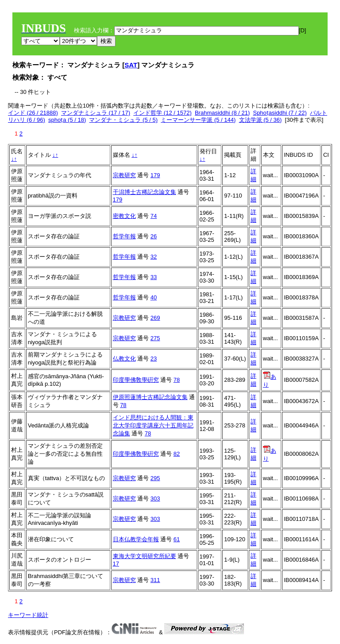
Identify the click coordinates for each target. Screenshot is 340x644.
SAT (131, 65)
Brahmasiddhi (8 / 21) (222, 113)
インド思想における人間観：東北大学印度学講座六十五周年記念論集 (153, 425)
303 (155, 499)
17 (116, 564)
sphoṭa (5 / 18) (67, 120)
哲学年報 (124, 236)
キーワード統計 (28, 615)
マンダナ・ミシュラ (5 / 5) (123, 120)
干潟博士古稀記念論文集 (145, 192)
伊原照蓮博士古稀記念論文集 (150, 397)
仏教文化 (124, 359)
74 (154, 216)
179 (155, 175)
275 (155, 338)
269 (155, 318)
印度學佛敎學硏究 (136, 380)
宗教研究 (124, 175)
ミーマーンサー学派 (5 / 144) (198, 120)
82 (177, 454)
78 (177, 380)
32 (154, 257)
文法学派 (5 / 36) (261, 120)
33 (154, 277)
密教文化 (124, 216)
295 (155, 478)
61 (177, 539)
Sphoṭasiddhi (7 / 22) (280, 113)
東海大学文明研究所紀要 (145, 556)
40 (154, 297)
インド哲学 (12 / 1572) (162, 113)
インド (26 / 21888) (33, 113)
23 (154, 359)
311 (155, 580)
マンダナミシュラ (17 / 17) (96, 113)
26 (154, 236)
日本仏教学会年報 (136, 539)
